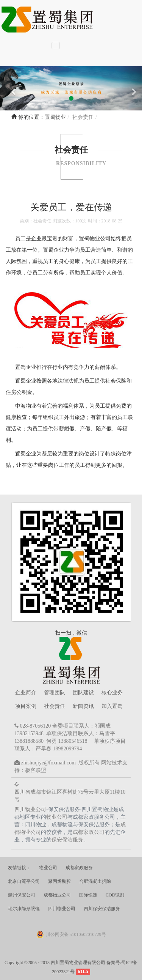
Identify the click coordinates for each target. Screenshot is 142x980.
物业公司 (100, 239)
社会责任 (55, 706)
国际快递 (88, 895)
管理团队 (55, 692)
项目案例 (26, 706)
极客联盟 (36, 770)
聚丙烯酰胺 (59, 881)
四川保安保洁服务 (102, 909)
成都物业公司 (57, 895)
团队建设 (83, 692)
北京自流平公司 (24, 881)
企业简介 (26, 692)
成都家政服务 (79, 868)
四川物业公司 (30, 809)
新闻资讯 (83, 706)
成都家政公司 (89, 832)
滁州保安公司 (22, 895)
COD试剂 (115, 895)
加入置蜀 (112, 706)
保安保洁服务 (67, 840)
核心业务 (112, 692)
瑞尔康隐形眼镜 (24, 909)
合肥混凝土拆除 (95, 881)
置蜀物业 (55, 117)
